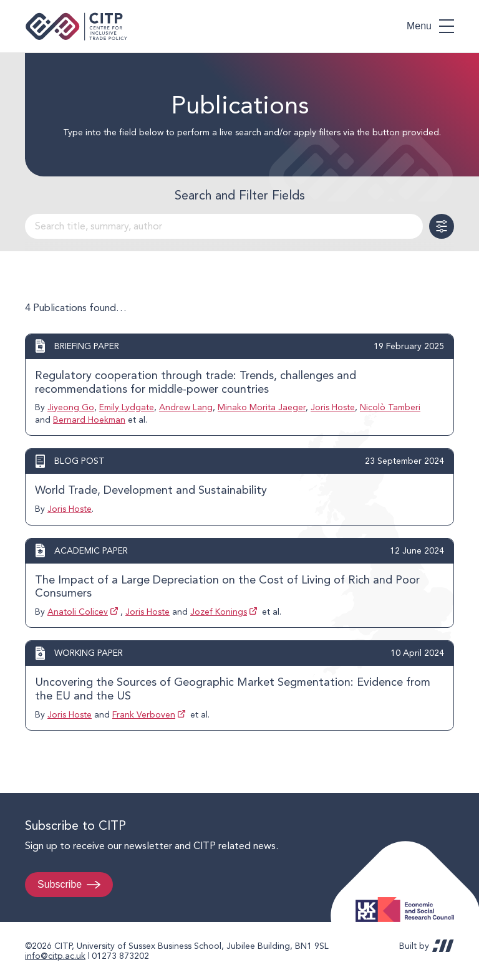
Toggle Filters (442, 226)
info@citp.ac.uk (55, 956)
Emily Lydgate (127, 407)
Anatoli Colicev (78, 612)
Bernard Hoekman (89, 420)
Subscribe (60, 884)
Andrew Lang (186, 407)
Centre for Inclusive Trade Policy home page (76, 26)
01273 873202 (120, 956)
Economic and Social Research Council (409, 900)
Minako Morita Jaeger (262, 407)
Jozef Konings (219, 612)
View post (239, 385)
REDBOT (443, 946)
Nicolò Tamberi (390, 407)
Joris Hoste (333, 407)
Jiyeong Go (71, 407)
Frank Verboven (144, 714)
